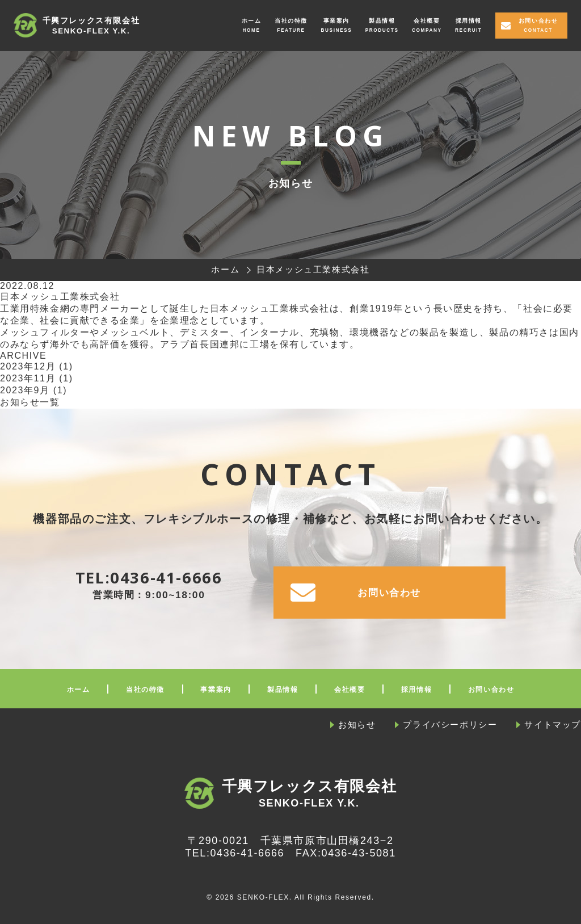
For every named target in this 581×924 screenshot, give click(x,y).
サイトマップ (553, 724)
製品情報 (381, 21)
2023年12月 (28, 366)
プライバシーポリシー (450, 724)
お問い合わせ (538, 21)
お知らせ (357, 724)
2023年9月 (25, 390)
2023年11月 (28, 378)
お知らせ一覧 (30, 402)
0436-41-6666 (166, 577)
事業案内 (336, 21)
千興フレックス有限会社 (91, 26)
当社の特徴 (290, 21)
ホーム (251, 21)
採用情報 (468, 21)
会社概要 (426, 21)
